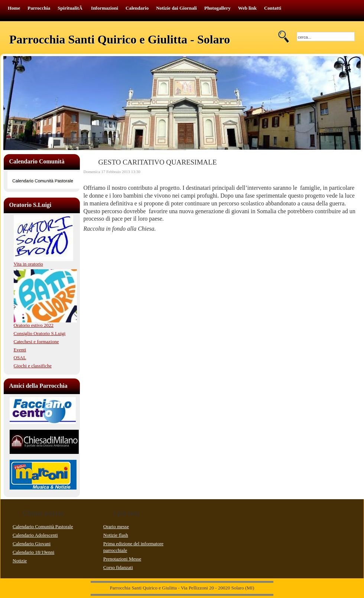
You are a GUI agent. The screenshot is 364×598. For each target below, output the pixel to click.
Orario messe (116, 526)
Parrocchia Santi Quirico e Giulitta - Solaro (120, 39)
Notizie (20, 561)
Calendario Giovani (32, 544)
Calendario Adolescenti (35, 535)
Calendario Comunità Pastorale (43, 526)
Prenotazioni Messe (122, 559)
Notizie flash (116, 535)
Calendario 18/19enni (33, 552)
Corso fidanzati (118, 567)
